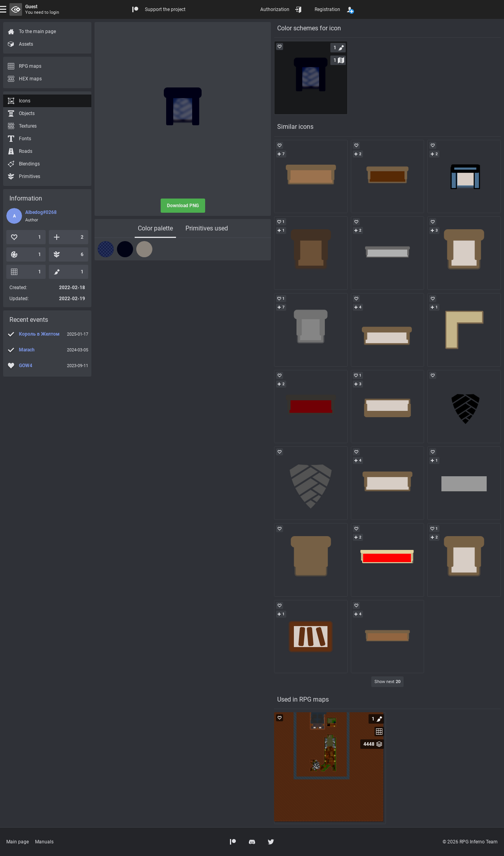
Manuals (44, 842)
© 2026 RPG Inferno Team (470, 842)
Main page (18, 842)
